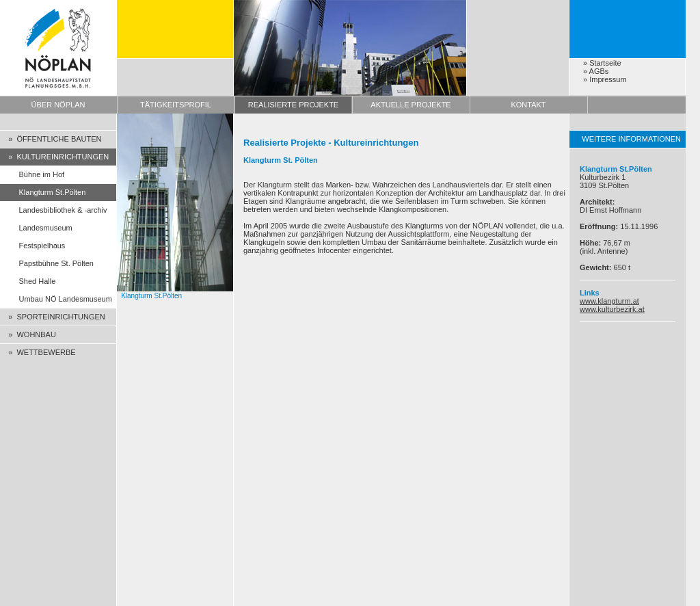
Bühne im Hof (32, 174)
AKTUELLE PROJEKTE (410, 105)
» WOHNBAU (28, 334)
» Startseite (602, 63)
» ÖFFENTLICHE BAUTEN (51, 139)
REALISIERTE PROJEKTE (293, 105)
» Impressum (605, 79)
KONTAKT (528, 105)
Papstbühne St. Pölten (47, 263)
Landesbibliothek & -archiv (54, 210)
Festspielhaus (32, 246)
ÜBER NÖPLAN (58, 105)
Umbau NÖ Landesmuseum (56, 299)
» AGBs (596, 71)
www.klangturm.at (609, 301)
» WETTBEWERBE (38, 352)
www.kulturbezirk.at (612, 309)
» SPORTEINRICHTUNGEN (53, 317)
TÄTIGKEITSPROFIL (176, 105)
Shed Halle (28, 281)
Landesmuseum (36, 228)
